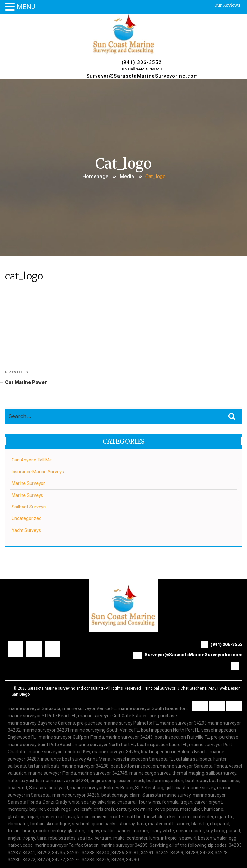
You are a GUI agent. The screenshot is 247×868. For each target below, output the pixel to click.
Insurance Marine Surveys (38, 472)
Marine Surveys (27, 495)
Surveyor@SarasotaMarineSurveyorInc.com (142, 76)
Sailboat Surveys (29, 507)
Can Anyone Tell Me (32, 460)
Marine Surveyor (28, 483)
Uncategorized (27, 518)
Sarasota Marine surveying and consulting (65, 688)
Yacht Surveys (26, 530)
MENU (26, 7)
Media (127, 176)
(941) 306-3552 (142, 62)
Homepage (95, 176)
